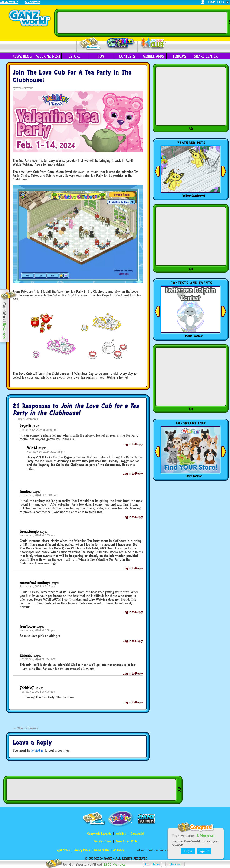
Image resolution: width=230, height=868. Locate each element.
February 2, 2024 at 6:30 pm (37, 630)
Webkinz (121, 834)
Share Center (206, 56)
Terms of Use (102, 850)
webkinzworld (25, 88)
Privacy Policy (82, 850)
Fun (101, 56)
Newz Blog (22, 56)
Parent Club (153, 44)
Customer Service (158, 850)
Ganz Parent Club (126, 841)
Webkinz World (9, 2)
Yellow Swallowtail (194, 196)
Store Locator (194, 476)
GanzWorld (137, 834)
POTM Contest (194, 336)
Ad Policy (118, 850)
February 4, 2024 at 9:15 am (37, 587)
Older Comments (26, 419)
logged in (38, 750)
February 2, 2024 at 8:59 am (37, 659)
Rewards (90, 44)
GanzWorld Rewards (99, 834)
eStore (74, 56)
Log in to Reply (133, 444)
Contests (127, 56)
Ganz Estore (32, 2)
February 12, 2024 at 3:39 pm (38, 430)
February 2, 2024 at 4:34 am (37, 692)
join (222, 2)
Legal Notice (63, 850)
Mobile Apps (153, 56)
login (212, 2)
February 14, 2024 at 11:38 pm (46, 452)
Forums (179, 56)
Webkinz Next (48, 56)
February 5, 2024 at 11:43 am (38, 495)
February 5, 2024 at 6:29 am (37, 535)
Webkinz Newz (120, 44)
